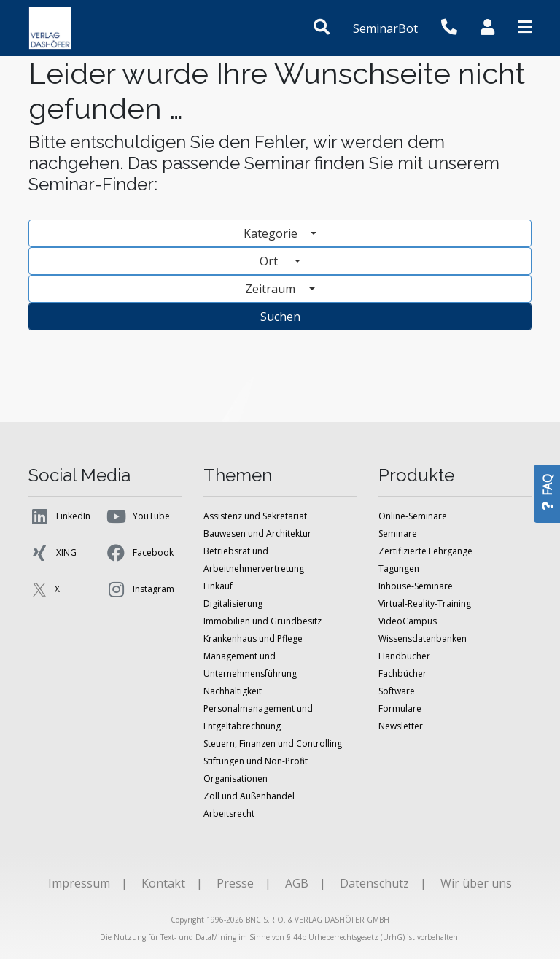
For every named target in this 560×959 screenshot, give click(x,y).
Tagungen (399, 568)
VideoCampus (408, 621)
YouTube (137, 516)
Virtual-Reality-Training (425, 603)
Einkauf (218, 586)
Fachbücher (402, 673)
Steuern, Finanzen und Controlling (273, 743)
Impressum (79, 883)
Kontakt (163, 883)
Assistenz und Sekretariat (255, 516)
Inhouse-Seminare (416, 586)
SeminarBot (385, 28)
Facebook (139, 553)
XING (52, 553)
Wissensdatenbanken (423, 638)
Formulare (400, 708)
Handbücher (404, 656)
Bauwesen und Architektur (257, 533)
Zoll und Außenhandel (249, 796)
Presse (235, 883)
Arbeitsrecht (229, 814)
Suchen (280, 317)
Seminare (398, 533)
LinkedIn (59, 516)
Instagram (140, 589)
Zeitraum (272, 289)
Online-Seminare (413, 516)
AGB (297, 883)
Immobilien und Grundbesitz (262, 621)
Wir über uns (476, 883)
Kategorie (272, 233)
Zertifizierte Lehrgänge (425, 551)
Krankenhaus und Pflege (253, 638)
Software (397, 691)
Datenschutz (374, 883)
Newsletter (401, 726)
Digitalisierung (233, 603)
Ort (275, 261)
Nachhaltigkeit (233, 691)
